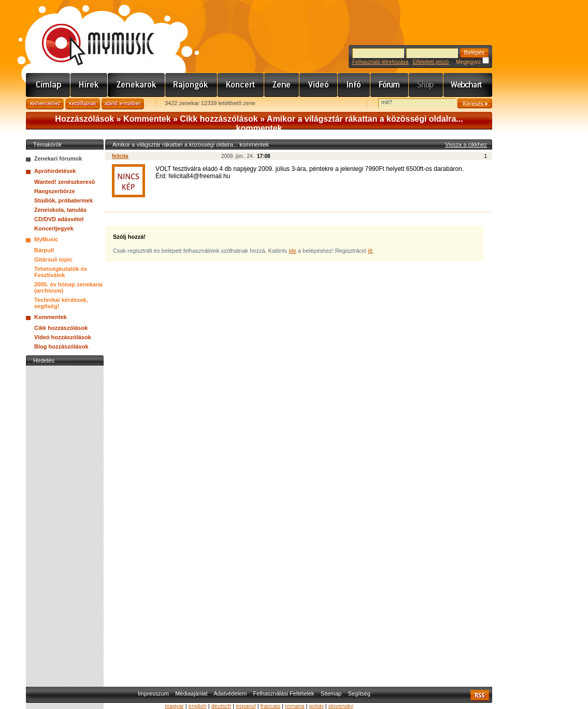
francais (271, 706)
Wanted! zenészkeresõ (65, 182)
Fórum (390, 85)
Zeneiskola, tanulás (60, 210)
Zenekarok (137, 85)
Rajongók (191, 85)
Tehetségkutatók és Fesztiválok (61, 272)
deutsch (221, 706)
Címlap (48, 85)
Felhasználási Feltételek (284, 693)
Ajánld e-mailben (123, 104)
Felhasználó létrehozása (380, 62)
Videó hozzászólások (63, 337)
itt (370, 251)
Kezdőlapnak (83, 104)
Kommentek (147, 119)
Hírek (89, 85)
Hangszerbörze (55, 191)
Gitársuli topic (53, 259)
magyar (174, 706)
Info (354, 85)
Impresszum (153, 693)
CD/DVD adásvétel (59, 219)
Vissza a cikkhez (466, 144)
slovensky (341, 706)
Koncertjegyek (54, 228)
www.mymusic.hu (89, 34)
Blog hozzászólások (61, 346)
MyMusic (46, 239)
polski (316, 706)
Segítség (359, 693)
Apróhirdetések (55, 171)
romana (295, 706)
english (198, 706)
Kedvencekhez (45, 104)
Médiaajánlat (191, 693)
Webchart (468, 85)
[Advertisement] (65, 524)
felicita (120, 156)
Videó (319, 85)
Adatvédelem (230, 693)
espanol (246, 706)
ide (292, 251)
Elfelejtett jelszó (431, 62)
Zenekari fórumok (58, 158)
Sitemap (331, 693)
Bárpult (44, 250)
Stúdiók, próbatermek (63, 200)
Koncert (241, 85)
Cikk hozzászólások (219, 119)
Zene (282, 85)
